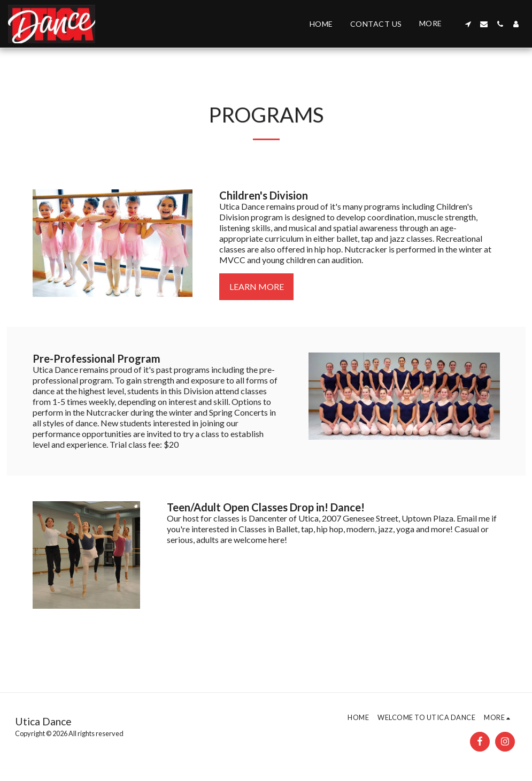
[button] (468, 24)
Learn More (257, 286)
